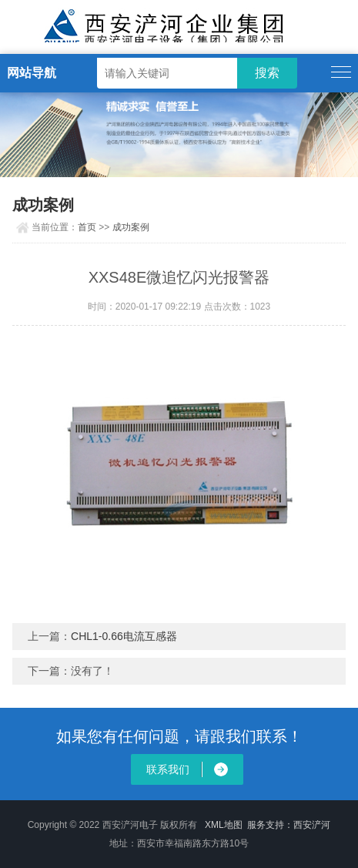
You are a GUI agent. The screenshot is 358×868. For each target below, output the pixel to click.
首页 (87, 227)
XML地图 (224, 825)
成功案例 (131, 227)
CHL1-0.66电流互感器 (124, 636)
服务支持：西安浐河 (289, 825)
